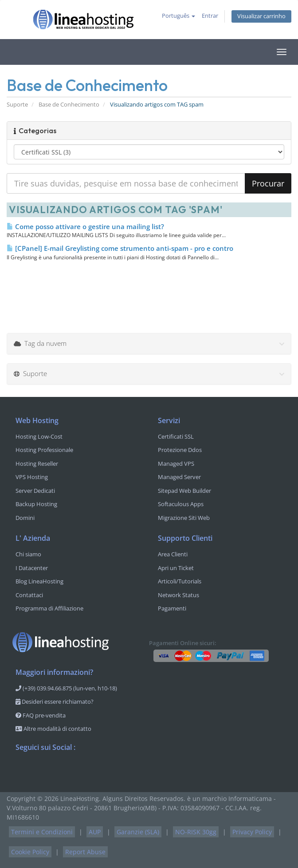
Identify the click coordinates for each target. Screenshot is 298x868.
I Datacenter (32, 568)
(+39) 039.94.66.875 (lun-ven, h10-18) (66, 688)
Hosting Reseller (37, 464)
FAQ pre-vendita (41, 715)
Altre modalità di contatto (53, 729)
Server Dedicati (35, 491)
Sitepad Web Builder (184, 491)
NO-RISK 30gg (196, 832)
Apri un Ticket (176, 568)
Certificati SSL (176, 436)
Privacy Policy (252, 832)
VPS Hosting (32, 477)
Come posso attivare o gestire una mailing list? (85, 226)
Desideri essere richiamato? (55, 702)
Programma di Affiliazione (49, 608)
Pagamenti (172, 608)
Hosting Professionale (44, 450)
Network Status (178, 595)
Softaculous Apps (181, 504)
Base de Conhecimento (69, 105)
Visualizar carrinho (261, 16)
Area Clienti (173, 554)
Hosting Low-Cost (39, 436)
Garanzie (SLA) (138, 832)
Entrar (210, 16)
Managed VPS (176, 464)
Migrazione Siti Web (184, 518)
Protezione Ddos (180, 450)
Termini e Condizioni (42, 832)
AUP (95, 832)
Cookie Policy (30, 852)
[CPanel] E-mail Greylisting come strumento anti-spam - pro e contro (120, 248)
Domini (25, 518)
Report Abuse (85, 852)
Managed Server (179, 477)
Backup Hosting (36, 504)
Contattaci (29, 595)
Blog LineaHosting (39, 581)
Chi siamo (28, 554)
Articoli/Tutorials (180, 581)
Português (178, 16)
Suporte (17, 105)
